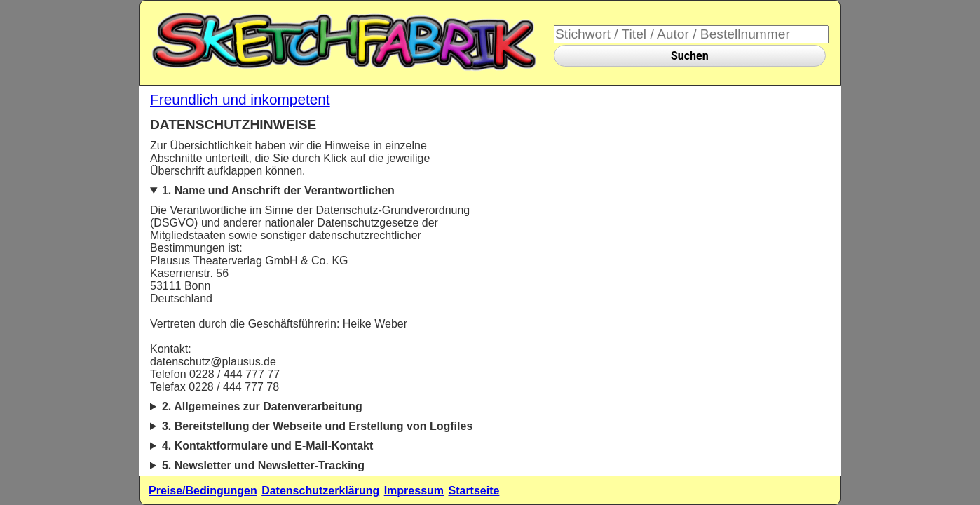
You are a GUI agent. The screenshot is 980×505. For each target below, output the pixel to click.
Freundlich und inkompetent (240, 99)
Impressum (414, 491)
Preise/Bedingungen (203, 491)
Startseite (474, 491)
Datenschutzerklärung (320, 491)
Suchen (690, 56)
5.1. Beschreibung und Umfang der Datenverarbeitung (315, 469)
